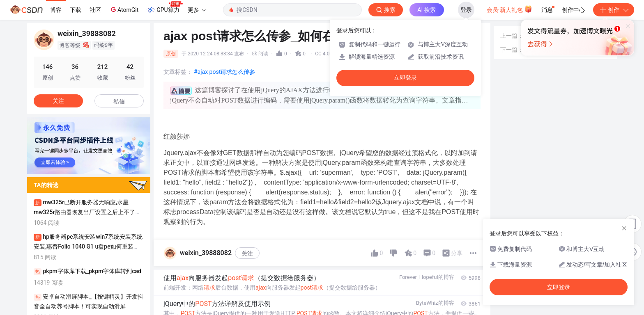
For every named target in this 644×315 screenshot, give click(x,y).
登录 (466, 10)
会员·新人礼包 (509, 9)
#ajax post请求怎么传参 (224, 72)
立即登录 (405, 78)
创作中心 (573, 10)
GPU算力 (164, 7)
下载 (76, 10)
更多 (197, 10)
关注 (247, 253)
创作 (614, 10)
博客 (56, 10)
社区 (95, 10)
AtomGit (124, 9)
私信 (119, 101)
